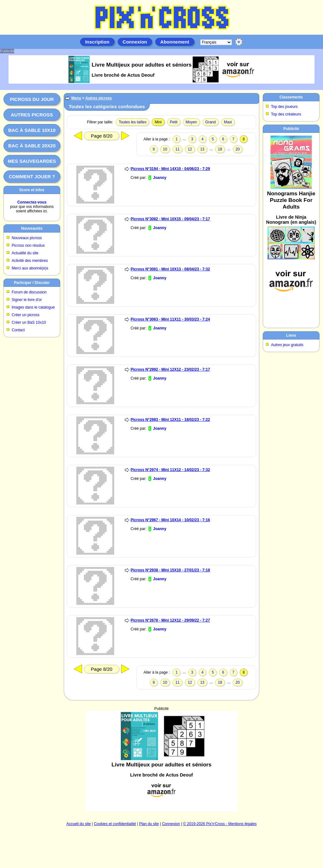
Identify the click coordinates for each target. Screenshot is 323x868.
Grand (211, 122)
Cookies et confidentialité (115, 824)
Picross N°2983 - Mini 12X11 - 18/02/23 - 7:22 (170, 420)
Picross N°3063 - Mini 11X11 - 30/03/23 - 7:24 (170, 319)
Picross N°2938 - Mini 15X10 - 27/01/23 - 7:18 (170, 570)
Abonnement (175, 42)
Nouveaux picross (27, 238)
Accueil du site (79, 824)
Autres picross (32, 115)
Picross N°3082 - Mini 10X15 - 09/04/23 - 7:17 (170, 219)
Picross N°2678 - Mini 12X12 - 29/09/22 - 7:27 (170, 620)
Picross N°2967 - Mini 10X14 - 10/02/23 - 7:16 (170, 520)
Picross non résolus (28, 245)
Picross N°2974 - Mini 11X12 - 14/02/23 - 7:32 (170, 470)
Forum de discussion (29, 292)
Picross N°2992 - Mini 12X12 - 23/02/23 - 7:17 (170, 369)
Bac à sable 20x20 (32, 146)
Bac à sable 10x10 (32, 130)
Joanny (160, 178)
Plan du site (149, 824)
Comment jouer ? (32, 177)
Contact (18, 330)
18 (220, 149)
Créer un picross (26, 315)
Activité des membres (30, 261)
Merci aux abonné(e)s (30, 268)
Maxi (228, 122)
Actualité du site (25, 253)
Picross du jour (32, 99)
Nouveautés (32, 228)
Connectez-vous (32, 202)
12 (190, 149)
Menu (76, 98)
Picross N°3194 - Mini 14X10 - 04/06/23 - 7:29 (170, 169)
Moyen (191, 122)
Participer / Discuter (32, 283)
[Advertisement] (291, 229)
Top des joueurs (284, 107)
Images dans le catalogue (33, 307)
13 (202, 149)
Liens (291, 335)
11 (177, 149)
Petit (174, 122)
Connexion (135, 42)
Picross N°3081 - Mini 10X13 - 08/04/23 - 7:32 (170, 269)
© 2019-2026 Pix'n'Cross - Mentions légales (220, 824)
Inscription (97, 42)
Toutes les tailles (132, 122)
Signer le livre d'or (27, 300)
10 (165, 149)
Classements (291, 97)
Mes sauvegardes (32, 161)
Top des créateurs (286, 114)
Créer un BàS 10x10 (29, 322)
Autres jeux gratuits (287, 345)
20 (238, 149)
